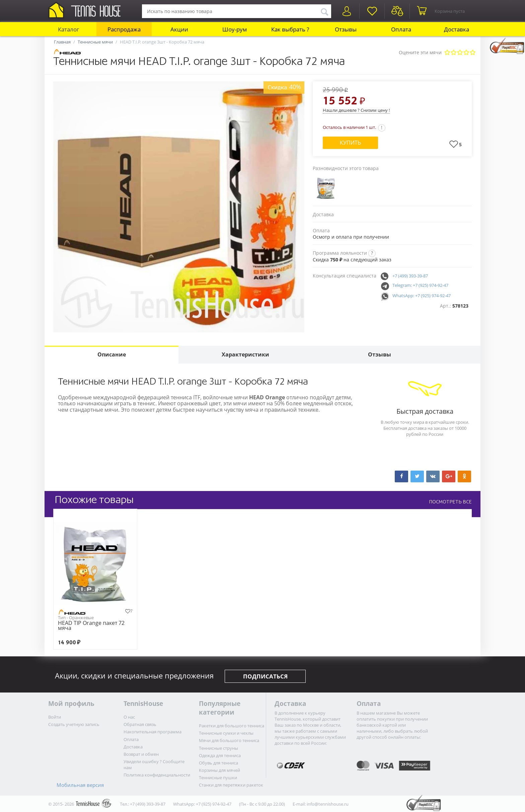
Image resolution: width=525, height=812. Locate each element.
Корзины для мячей (219, 770)
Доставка (457, 29)
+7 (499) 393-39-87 (410, 276)
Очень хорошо (466, 53)
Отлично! (473, 53)
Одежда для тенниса (220, 755)
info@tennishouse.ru (328, 804)
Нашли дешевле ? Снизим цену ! (356, 110)
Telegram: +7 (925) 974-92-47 (420, 285)
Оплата (401, 29)
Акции (179, 29)
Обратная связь (140, 724)
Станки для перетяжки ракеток (231, 785)
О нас (129, 717)
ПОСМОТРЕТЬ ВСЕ (450, 502)
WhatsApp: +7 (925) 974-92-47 (422, 296)
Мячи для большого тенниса (229, 740)
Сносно (460, 53)
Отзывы (346, 29)
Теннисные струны (218, 748)
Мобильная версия (80, 785)
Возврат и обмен (141, 754)
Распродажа (124, 29)
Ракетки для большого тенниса (232, 726)
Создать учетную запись (74, 724)
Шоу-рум (235, 29)
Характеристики (245, 354)
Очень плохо (447, 53)
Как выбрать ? (290, 29)
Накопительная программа (153, 732)
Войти (55, 717)
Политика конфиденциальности (157, 775)
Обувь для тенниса (218, 763)
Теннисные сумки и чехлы (226, 733)
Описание (112, 354)
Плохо (454, 53)
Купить (350, 143)
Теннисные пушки (218, 778)
